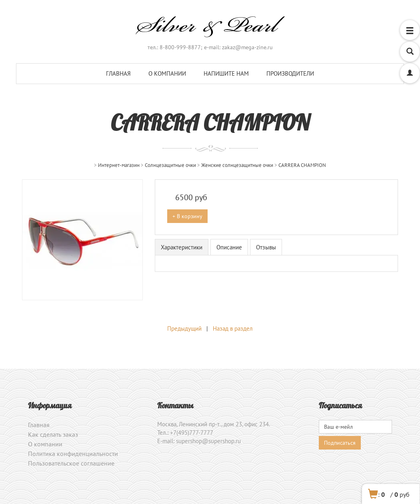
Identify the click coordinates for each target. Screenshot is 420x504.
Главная (118, 73)
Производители (290, 73)
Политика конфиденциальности (73, 454)
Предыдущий (184, 328)
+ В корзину (187, 216)
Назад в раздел (233, 328)
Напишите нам (226, 73)
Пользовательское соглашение (71, 463)
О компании (167, 73)
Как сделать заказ (53, 434)
